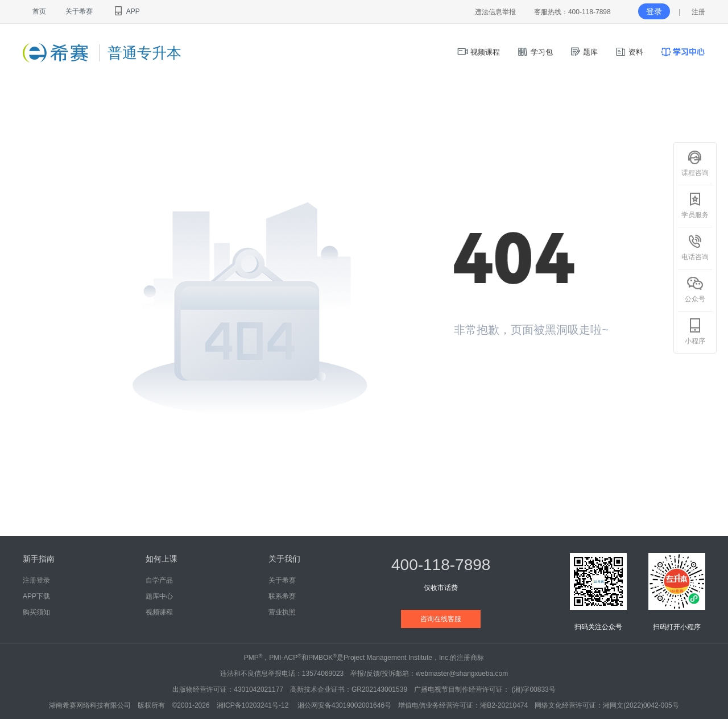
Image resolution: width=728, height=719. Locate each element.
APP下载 (36, 596)
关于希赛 (79, 11)
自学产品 (159, 580)
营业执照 (282, 612)
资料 (629, 52)
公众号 (695, 289)
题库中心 (159, 596)
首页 (39, 11)
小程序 (695, 331)
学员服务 (695, 205)
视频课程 (479, 52)
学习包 (535, 52)
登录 (654, 11)
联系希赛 (282, 596)
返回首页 (494, 371)
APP (126, 11)
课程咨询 (695, 163)
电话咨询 (695, 247)
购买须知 (36, 612)
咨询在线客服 (441, 619)
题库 (584, 52)
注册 (698, 12)
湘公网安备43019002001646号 (344, 705)
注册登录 (36, 580)
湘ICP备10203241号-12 (254, 705)
